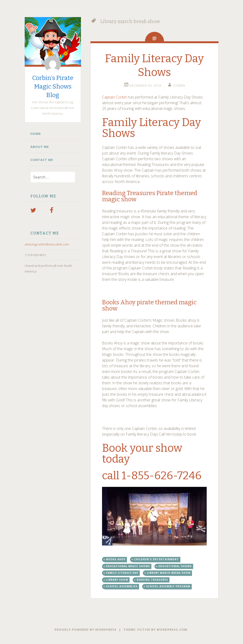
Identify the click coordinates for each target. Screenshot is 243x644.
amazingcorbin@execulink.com (47, 244)
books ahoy (116, 559)
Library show (117, 580)
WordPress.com (172, 630)
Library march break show (169, 573)
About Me (40, 147)
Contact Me (42, 160)
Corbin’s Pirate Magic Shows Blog (53, 87)
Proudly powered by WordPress (86, 630)
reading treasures (152, 580)
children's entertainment (157, 559)
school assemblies (122, 586)
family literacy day (122, 573)
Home (36, 134)
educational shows (175, 566)
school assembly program (168, 586)
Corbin (179, 85)
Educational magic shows (128, 566)
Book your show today (142, 454)
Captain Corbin (114, 97)
